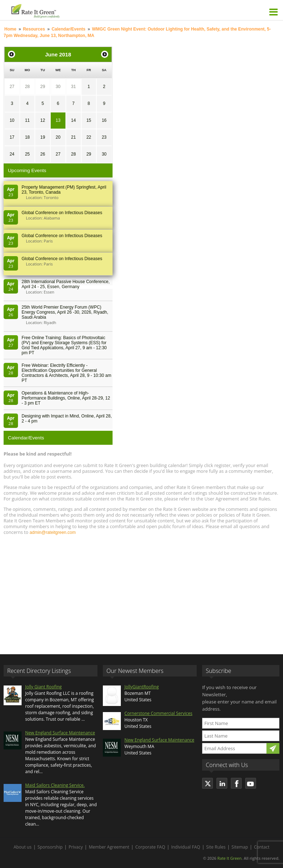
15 (89, 120)
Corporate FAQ (150, 847)
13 (58, 120)
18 (27, 137)
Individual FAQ (186, 847)
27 (12, 87)
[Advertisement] (141, 591)
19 (43, 137)
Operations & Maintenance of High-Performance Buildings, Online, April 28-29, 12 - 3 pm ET (66, 398)
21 (73, 137)
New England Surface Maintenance (60, 733)
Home (10, 29)
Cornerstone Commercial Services (158, 713)
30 (58, 87)
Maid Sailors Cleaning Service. (55, 785)
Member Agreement (109, 847)
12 (43, 120)
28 (27, 87)
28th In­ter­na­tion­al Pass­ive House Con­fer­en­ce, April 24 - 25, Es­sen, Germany (66, 284)
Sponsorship (50, 847)
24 (12, 154)
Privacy (76, 847)
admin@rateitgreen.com (53, 532)
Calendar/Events (68, 29)
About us (23, 847)
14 (73, 120)
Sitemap (240, 847)
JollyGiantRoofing (141, 687)
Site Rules (216, 847)
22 (89, 137)
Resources (34, 29)
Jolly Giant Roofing (44, 687)
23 (104, 137)
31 (73, 87)
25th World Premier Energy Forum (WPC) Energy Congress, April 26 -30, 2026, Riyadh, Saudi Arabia (65, 312)
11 (27, 120)
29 (43, 87)
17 (12, 137)
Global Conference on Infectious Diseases (62, 213)
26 (43, 154)
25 (27, 154)
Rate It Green (229, 858)
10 (12, 120)
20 (58, 137)
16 (104, 120)
